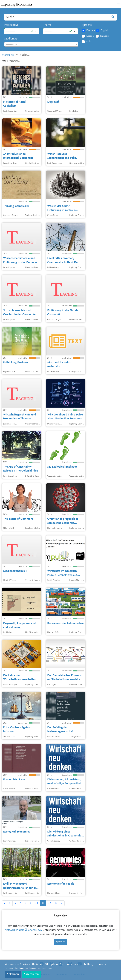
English (104, 30)
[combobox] (41, 44)
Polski (89, 42)
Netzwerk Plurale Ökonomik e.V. (23, 930)
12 (49, 903)
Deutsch (91, 30)
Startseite (8, 55)
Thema (47, 25)
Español (90, 36)
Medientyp (11, 39)
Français (104, 36)
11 (43, 903)
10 (37, 903)
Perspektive (11, 25)
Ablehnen (13, 974)
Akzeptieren (31, 974)
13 (56, 903)
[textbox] (41, 45)
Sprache (87, 25)
